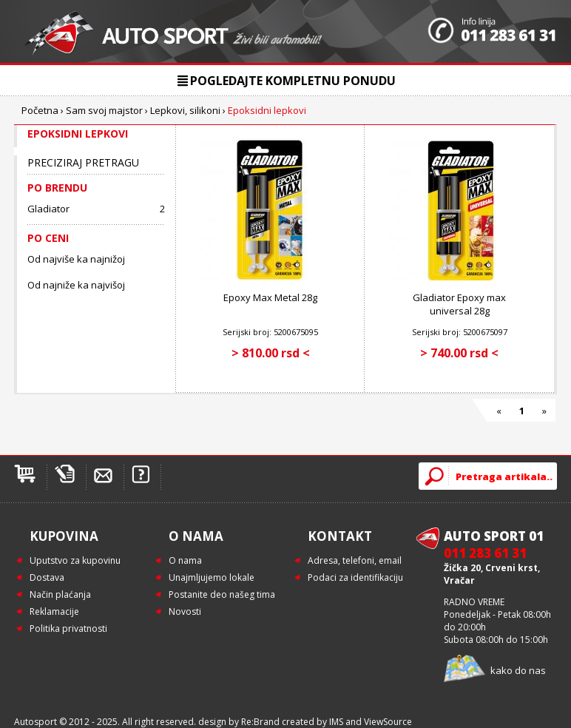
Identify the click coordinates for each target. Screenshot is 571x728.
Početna (40, 110)
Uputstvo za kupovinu (75, 560)
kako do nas (518, 670)
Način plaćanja (60, 594)
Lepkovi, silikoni (185, 110)
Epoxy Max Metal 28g (270, 297)
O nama (185, 560)
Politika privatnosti (68, 628)
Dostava (47, 577)
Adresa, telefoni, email (355, 560)
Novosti (185, 611)
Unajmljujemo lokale (212, 577)
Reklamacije (54, 611)
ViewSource (388, 722)
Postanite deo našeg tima (222, 594)
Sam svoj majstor (104, 110)
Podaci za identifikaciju (355, 577)
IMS (336, 722)
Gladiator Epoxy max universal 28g (459, 304)
